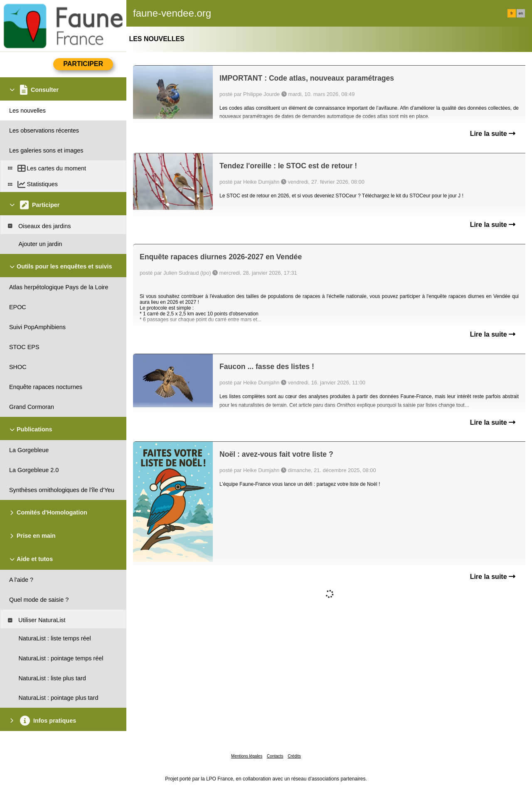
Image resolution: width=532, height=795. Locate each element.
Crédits (294, 756)
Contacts (275, 756)
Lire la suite (493, 134)
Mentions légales (247, 756)
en (521, 13)
